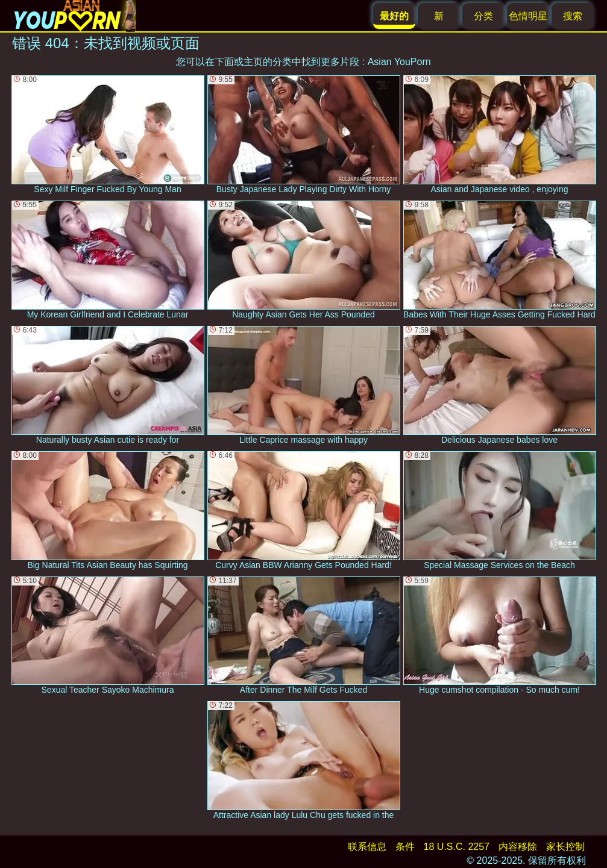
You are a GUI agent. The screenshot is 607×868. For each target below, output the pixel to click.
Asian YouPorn (399, 62)
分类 (483, 16)
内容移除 (518, 847)
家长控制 (565, 847)
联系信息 (367, 847)
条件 (405, 847)
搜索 (573, 16)
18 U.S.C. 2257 (457, 847)
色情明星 (528, 16)
